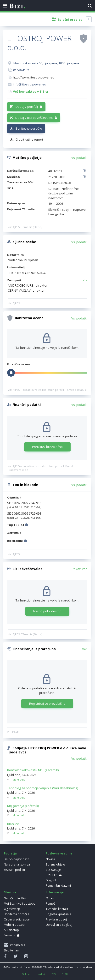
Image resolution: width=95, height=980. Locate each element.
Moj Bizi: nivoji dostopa (20, 904)
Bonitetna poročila (17, 914)
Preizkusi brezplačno (47, 447)
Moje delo (19, 779)
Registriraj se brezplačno (47, 703)
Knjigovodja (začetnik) (23, 806)
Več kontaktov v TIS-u (30, 91)
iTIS (53, 974)
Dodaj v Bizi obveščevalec (34, 118)
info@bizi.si (17, 945)
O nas (50, 898)
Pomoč (50, 904)
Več (85, 280)
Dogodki (52, 880)
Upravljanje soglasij (59, 925)
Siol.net (26, 974)
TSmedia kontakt (57, 909)
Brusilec (13, 824)
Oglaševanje (12, 909)
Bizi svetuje (53, 870)
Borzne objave (56, 864)
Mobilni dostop (14, 925)
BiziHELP (51, 875)
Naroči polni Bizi (15, 898)
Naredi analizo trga (17, 864)
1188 (65, 974)
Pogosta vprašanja (58, 914)
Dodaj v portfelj (27, 107)
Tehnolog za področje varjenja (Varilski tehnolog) (43, 788)
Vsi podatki (79, 158)
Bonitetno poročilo (29, 128)
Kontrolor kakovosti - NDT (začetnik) (33, 770)
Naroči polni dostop (47, 611)
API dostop (11, 930)
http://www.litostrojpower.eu (34, 77)
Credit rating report (29, 139)
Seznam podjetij (15, 870)
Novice (50, 859)
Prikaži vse (80, 569)
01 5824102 (21, 70)
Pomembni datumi (58, 886)
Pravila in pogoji (57, 919)
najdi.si (41, 974)
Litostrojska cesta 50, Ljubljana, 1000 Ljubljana (46, 63)
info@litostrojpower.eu (30, 84)
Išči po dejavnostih (17, 859)
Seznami (9, 935)
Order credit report (17, 919)
